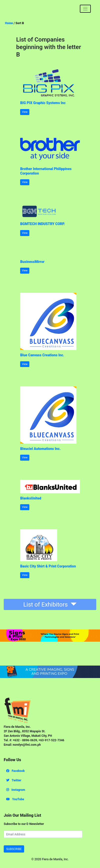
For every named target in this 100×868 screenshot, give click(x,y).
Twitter (14, 780)
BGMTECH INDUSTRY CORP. (43, 224)
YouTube (15, 799)
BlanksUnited (31, 498)
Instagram (16, 790)
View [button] (25, 112)
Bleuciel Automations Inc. (40, 449)
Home (9, 23)
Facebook (15, 771)
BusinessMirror (32, 262)
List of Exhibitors (46, 605)
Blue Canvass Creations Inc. (42, 355)
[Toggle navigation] (85, 9)
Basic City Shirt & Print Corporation (48, 566)
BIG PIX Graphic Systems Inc (43, 103)
